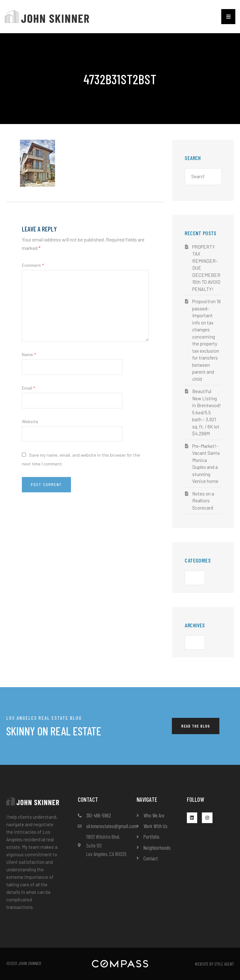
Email (28, 388)
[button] (228, 17)
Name (29, 354)
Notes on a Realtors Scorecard (203, 501)
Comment (33, 265)
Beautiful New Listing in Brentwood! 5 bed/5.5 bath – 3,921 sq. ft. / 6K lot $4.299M (207, 412)
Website (30, 421)
